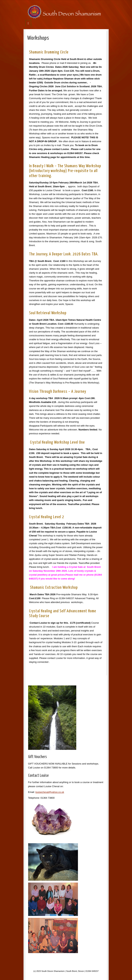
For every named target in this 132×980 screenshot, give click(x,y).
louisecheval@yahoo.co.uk (50, 792)
